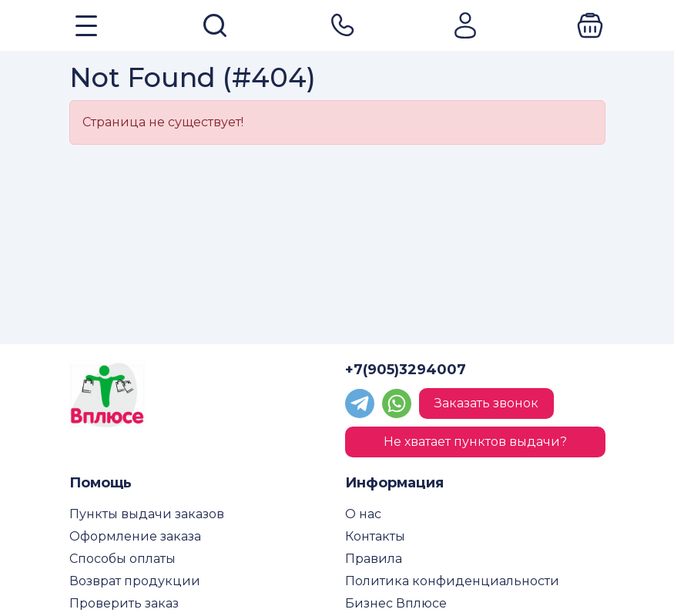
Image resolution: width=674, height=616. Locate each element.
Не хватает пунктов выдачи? (475, 442)
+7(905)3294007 (406, 370)
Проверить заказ (124, 603)
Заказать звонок (486, 403)
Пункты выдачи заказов (147, 514)
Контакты (375, 536)
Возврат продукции (135, 581)
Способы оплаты (122, 559)
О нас (363, 514)
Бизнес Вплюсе (396, 603)
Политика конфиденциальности (452, 581)
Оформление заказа (135, 536)
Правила (374, 559)
